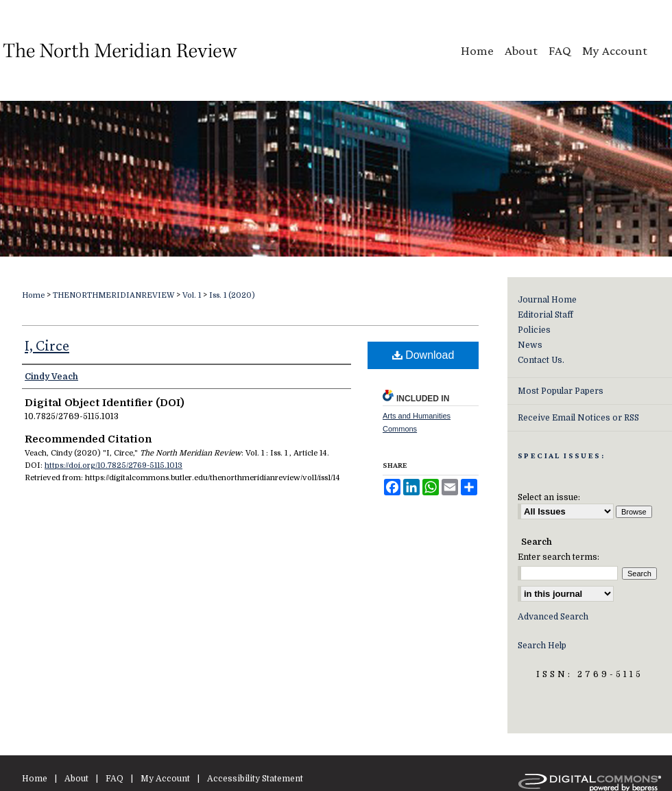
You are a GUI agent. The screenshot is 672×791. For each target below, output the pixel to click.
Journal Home (547, 300)
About (76, 779)
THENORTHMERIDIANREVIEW (113, 295)
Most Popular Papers (561, 391)
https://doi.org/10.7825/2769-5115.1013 (113, 465)
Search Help (542, 646)
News (530, 345)
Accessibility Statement (255, 779)
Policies (534, 330)
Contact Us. (541, 360)
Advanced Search (553, 617)
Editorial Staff (545, 315)
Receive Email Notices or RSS (578, 418)
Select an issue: (549, 497)
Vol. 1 (192, 295)
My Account (165, 779)
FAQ (115, 779)
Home (33, 295)
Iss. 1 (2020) (232, 295)
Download (423, 355)
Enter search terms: (559, 557)
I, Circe (47, 345)
